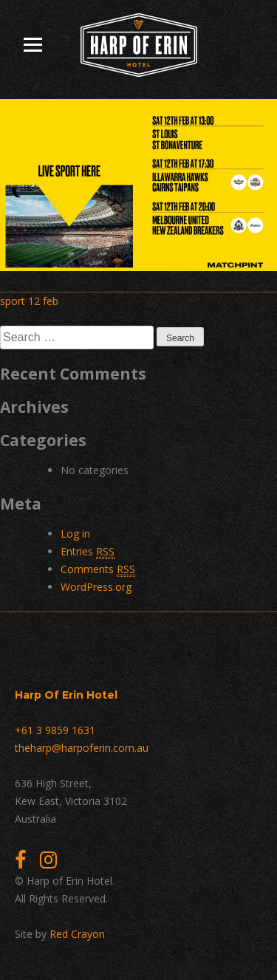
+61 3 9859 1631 (55, 730)
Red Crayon (77, 934)
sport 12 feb (29, 301)
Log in (75, 534)
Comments (98, 569)
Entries (88, 552)
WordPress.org (96, 587)
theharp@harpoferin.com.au (82, 748)
